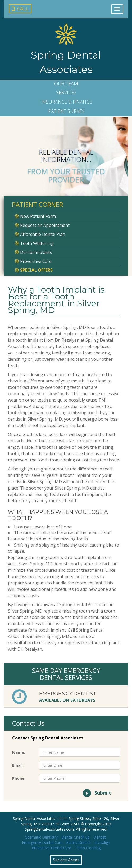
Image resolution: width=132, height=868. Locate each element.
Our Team (66, 83)
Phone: (19, 778)
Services (66, 92)
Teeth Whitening (34, 243)
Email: (18, 765)
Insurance (66, 102)
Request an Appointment (42, 225)
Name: (19, 752)
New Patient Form (35, 216)
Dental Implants (33, 252)
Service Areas (66, 860)
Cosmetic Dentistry (41, 837)
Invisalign (102, 842)
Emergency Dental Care (42, 842)
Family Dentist (78, 842)
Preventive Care (33, 261)
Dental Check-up (76, 837)
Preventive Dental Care (51, 848)
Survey (66, 111)
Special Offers (34, 270)
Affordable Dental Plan (40, 234)
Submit (97, 793)
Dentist (100, 837)
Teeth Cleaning (88, 848)
